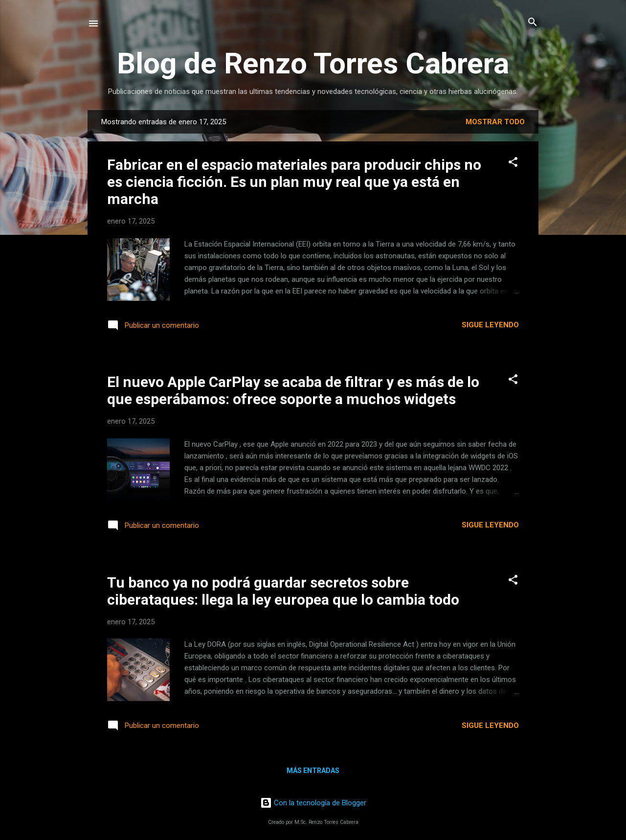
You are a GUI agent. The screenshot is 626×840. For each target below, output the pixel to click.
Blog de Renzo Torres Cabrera (313, 63)
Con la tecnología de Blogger (313, 803)
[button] (513, 163)
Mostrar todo (495, 122)
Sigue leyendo (490, 325)
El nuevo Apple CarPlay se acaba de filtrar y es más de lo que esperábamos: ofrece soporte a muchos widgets (293, 390)
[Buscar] (533, 23)
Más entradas (313, 771)
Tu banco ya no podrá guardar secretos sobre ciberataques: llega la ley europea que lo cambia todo (283, 591)
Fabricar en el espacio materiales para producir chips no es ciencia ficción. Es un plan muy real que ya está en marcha (294, 182)
